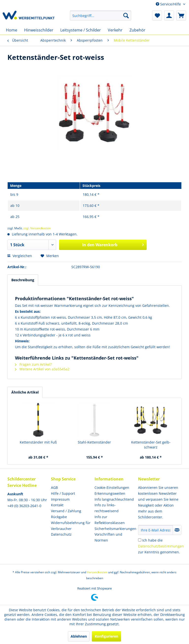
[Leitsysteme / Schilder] (81, 30)
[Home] (12, 30)
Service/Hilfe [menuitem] (169, 4)
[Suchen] (126, 16)
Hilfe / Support (63, 493)
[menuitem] (101, 16)
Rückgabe (59, 517)
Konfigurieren (106, 636)
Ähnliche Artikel (25, 392)
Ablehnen (79, 636)
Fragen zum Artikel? (33, 364)
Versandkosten (97, 572)
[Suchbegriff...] (101, 16)
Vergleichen (20, 256)
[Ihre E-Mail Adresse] (156, 530)
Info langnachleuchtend (114, 499)
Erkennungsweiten (110, 493)
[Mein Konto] (169, 16)
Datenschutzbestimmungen (161, 546)
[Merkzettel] (157, 16)
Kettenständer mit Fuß (38, 442)
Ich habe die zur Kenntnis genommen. (161, 546)
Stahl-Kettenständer (94, 442)
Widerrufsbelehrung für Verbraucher (71, 526)
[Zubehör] (137, 30)
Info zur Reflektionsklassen (110, 520)
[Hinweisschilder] (39, 30)
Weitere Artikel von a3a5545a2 (42, 369)
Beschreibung (23, 280)
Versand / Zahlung (66, 511)
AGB (54, 487)
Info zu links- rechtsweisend (107, 508)
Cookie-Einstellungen (112, 487)
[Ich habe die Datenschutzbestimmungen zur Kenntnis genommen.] (140, 540)
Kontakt (57, 505)
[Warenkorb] (181, 16)
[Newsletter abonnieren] (177, 530)
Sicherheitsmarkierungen (115, 529)
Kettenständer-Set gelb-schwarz (151, 445)
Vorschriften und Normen (108, 537)
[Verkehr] (115, 30)
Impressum (60, 499)
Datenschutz (61, 534)
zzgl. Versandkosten (37, 228)
